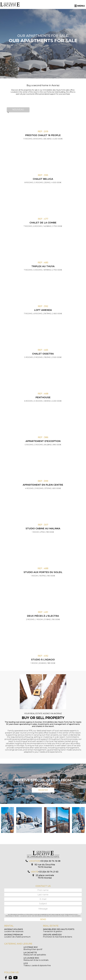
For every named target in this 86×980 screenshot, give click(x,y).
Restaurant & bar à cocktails (17, 954)
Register (43, 790)
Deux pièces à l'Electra (43, 616)
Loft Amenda (43, 310)
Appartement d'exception (43, 441)
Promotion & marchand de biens (58, 936)
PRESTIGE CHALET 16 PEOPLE (43, 135)
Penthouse (43, 397)
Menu (80, 6)
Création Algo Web (64, 978)
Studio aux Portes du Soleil (43, 572)
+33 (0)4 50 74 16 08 (50, 861)
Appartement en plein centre (43, 485)
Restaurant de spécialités (54, 948)
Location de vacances (14, 930)
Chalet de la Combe (43, 223)
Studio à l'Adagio (43, 660)
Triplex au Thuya (43, 266)
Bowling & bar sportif (14, 948)
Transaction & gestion (59, 930)
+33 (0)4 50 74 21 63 (48, 872)
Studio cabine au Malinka (43, 528)
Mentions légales (52, 978)
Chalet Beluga (43, 179)
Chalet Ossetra (43, 354)
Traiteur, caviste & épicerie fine (57, 954)
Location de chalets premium (17, 936)
